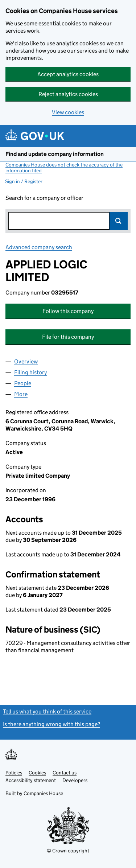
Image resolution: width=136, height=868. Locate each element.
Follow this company (68, 311)
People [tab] (23, 383)
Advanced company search (39, 247)
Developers (75, 780)
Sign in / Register (24, 181)
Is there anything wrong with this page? (51, 724)
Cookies (37, 773)
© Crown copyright (68, 851)
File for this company (68, 337)
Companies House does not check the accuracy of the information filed (64, 168)
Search (119, 221)
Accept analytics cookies (68, 74)
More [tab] (21, 394)
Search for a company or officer (44, 198)
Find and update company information (55, 154)
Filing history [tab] (30, 372)
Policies (14, 773)
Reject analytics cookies (68, 94)
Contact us (65, 773)
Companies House (43, 793)
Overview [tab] (26, 361)
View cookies (68, 112)
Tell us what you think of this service (47, 711)
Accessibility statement (31, 780)
